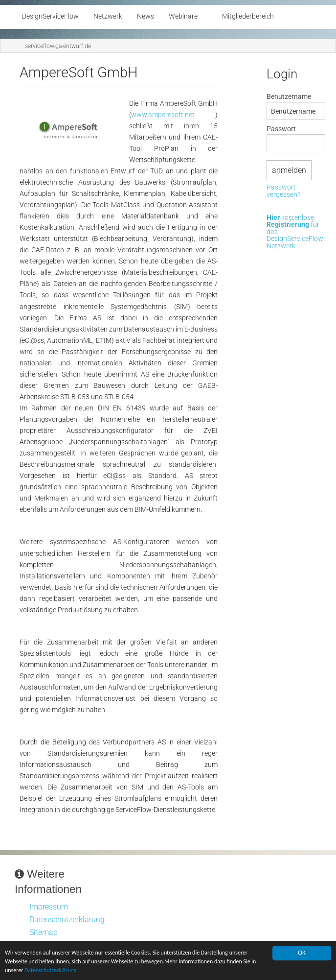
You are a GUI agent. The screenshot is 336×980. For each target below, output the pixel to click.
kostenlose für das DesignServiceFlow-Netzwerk (296, 232)
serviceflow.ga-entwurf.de (58, 46)
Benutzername (289, 96)
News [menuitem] (146, 16)
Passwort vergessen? (283, 191)
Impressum (49, 907)
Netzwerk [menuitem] (108, 16)
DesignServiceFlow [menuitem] (50, 16)
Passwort (281, 129)
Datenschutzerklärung (106, 971)
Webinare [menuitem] (183, 16)
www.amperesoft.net (163, 115)
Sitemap (44, 932)
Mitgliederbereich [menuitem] (248, 16)
